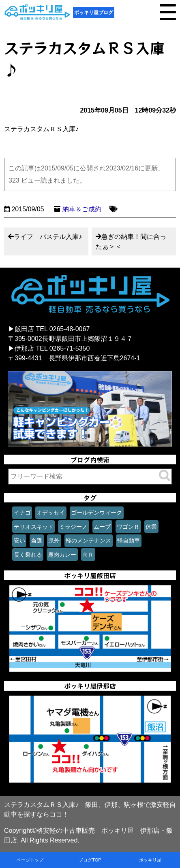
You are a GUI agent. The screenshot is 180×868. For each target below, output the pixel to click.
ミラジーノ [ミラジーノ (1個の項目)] (73, 527)
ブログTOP (90, 860)
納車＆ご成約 (82, 209)
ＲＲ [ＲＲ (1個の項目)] (88, 555)
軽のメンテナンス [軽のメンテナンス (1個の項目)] (88, 540)
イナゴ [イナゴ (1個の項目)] (22, 513)
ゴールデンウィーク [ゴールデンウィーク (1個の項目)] (96, 513)
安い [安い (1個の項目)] (19, 540)
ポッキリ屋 (150, 860)
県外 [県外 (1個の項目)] (54, 540)
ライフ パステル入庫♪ (48, 237)
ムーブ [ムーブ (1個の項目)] (102, 527)
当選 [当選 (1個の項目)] (36, 540)
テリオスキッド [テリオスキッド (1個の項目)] (34, 527)
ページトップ (30, 860)
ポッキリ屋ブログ (94, 13)
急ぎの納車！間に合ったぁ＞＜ (131, 241)
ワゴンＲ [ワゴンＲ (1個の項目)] (128, 527)
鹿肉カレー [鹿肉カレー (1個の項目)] (62, 555)
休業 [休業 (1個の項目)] (151, 527)
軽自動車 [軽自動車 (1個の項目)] (129, 540)
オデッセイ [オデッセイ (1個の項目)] (51, 513)
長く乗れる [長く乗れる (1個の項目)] (28, 555)
